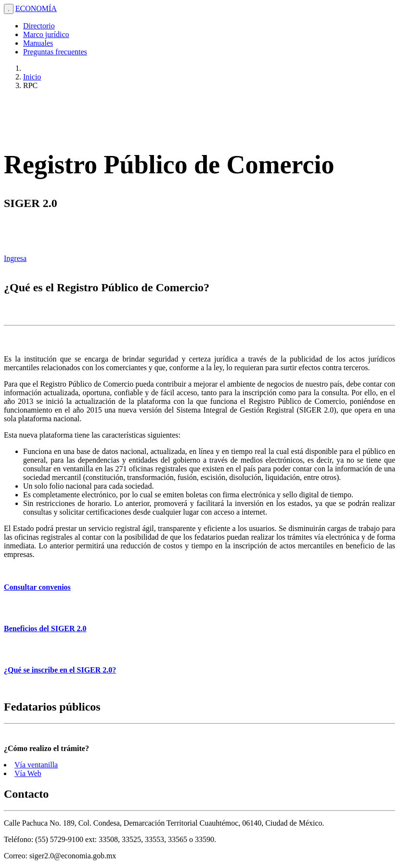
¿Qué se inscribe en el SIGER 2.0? (60, 670)
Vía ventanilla (36, 765)
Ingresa (15, 258)
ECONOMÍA (36, 8)
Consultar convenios (37, 587)
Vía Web (28, 773)
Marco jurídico (46, 34)
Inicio (32, 77)
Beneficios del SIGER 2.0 (45, 628)
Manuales (38, 43)
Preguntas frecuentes (55, 52)
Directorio (39, 26)
